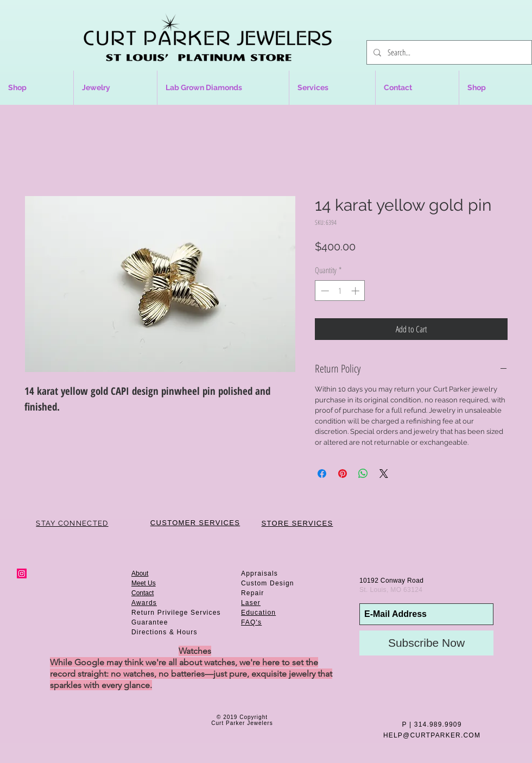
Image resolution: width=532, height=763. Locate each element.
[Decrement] (324, 291)
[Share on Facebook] (322, 474)
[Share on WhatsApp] (363, 474)
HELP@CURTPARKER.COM (432, 735)
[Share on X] (384, 474)
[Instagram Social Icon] (22, 573)
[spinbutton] (340, 291)
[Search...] (448, 52)
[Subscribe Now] (426, 643)
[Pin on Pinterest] (343, 474)
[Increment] (356, 291)
